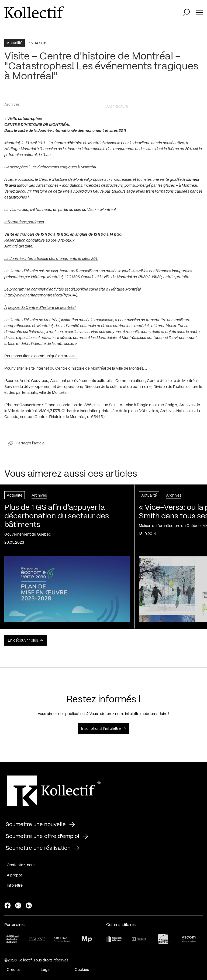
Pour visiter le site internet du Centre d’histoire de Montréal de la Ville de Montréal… (76, 371)
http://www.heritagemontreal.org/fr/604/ (41, 298)
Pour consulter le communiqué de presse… (41, 359)
